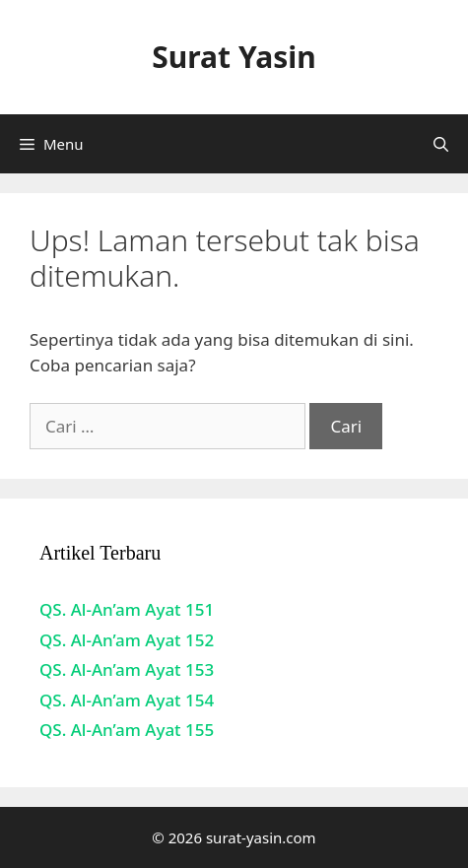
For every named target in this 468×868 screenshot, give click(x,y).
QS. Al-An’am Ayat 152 (127, 640)
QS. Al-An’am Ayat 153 (127, 669)
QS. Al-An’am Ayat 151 (127, 609)
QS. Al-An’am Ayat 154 (127, 700)
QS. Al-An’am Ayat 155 (127, 730)
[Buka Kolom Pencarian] (441, 144)
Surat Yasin (234, 57)
